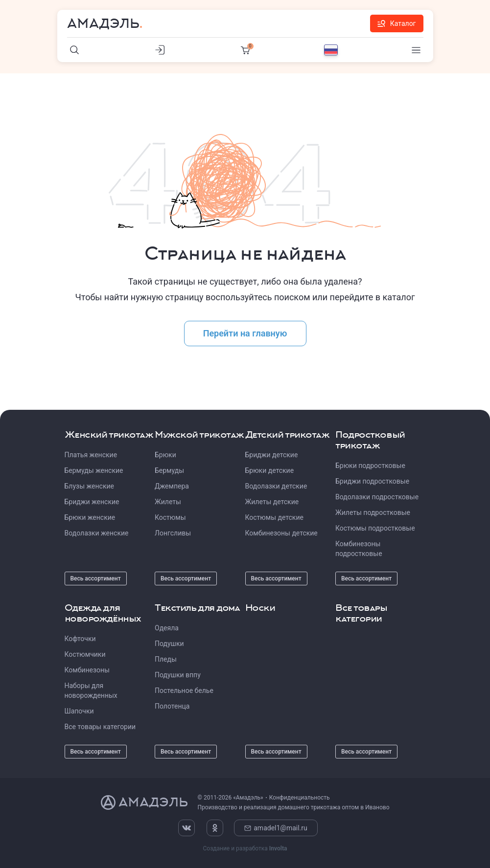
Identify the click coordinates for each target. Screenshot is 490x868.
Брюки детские (270, 470)
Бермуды (169, 470)
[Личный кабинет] (160, 50)
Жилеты (168, 502)
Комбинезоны (87, 670)
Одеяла (167, 628)
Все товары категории (100, 727)
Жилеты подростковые (373, 512)
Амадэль (103, 23)
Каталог (397, 23)
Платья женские (91, 455)
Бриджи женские (92, 502)
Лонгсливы (173, 533)
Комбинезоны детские (281, 533)
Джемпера (172, 486)
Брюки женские (90, 517)
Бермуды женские (94, 470)
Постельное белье (184, 690)
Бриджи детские (272, 455)
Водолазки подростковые (377, 497)
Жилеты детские (272, 502)
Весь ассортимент (96, 579)
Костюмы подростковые (375, 528)
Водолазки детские (276, 486)
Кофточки (80, 639)
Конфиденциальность (300, 798)
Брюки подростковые (370, 466)
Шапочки (79, 711)
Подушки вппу (178, 675)
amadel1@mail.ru (276, 828)
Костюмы (170, 517)
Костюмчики (85, 654)
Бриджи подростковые (372, 481)
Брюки (165, 455)
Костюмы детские (274, 517)
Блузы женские (89, 486)
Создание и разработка (245, 848)
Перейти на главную (245, 333)
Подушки (169, 644)
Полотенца (172, 706)
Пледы (166, 659)
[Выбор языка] (331, 50)
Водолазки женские (97, 533)
